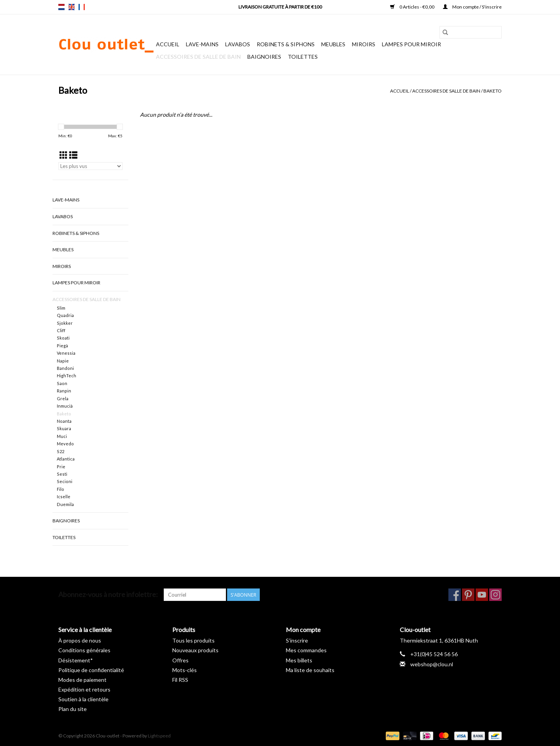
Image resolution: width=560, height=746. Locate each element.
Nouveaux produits (195, 650)
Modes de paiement (82, 680)
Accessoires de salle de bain (198, 57)
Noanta (64, 421)
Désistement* (76, 660)
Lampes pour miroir (411, 44)
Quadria (65, 315)
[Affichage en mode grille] (64, 155)
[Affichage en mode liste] (73, 155)
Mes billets (299, 660)
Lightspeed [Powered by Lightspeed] (159, 736)
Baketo (493, 91)
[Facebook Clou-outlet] (455, 595)
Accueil (168, 44)
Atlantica (66, 459)
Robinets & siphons (286, 44)
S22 (60, 451)
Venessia (66, 353)
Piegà (62, 346)
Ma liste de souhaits (310, 670)
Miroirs (364, 44)
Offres (180, 660)
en (72, 7)
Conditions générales (84, 650)
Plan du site (73, 709)
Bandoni (65, 368)
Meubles (333, 44)
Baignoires (264, 57)
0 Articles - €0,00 (413, 7)
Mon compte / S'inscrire (472, 7)
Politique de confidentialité (91, 670)
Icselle (64, 496)
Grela (63, 398)
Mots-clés (185, 670)
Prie (61, 467)
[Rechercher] (471, 32)
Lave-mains (202, 44)
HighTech (66, 376)
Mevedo (65, 444)
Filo (60, 489)
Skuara (64, 428)
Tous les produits (193, 640)
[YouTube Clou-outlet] (482, 595)
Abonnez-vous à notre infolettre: (108, 595)
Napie (63, 361)
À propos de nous (80, 640)
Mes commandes (306, 650)
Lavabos (238, 44)
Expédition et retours (84, 689)
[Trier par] (90, 166)
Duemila (65, 504)
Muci (62, 436)
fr (82, 7)
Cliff (61, 330)
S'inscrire (297, 640)
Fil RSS (180, 680)
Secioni (65, 481)
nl (61, 7)
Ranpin (64, 391)
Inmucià (65, 406)
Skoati (63, 338)
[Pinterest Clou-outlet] (468, 595)
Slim (61, 308)
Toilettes (303, 57)
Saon (62, 383)
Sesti (62, 474)
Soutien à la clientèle (83, 699)
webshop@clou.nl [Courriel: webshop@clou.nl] (432, 664)
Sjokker (65, 323)
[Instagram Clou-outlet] (495, 595)
